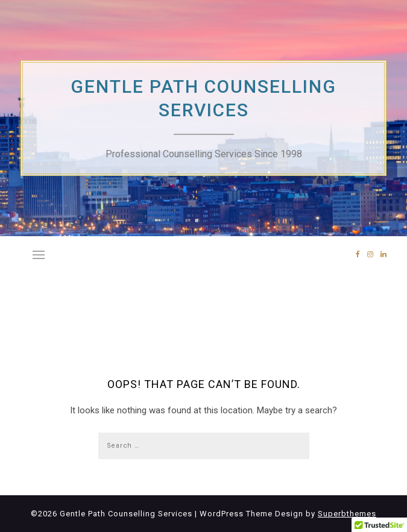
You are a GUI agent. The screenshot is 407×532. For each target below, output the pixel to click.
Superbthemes (347, 514)
